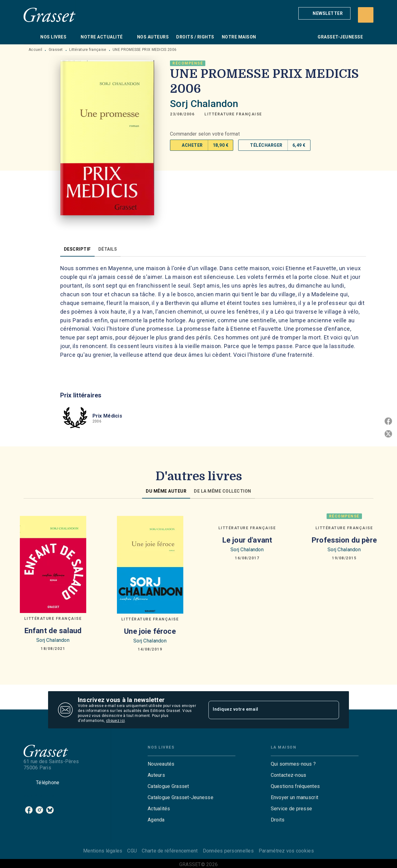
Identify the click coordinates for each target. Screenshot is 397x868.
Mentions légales (103, 851)
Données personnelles (228, 851)
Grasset (56, 50)
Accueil (35, 50)
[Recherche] (366, 15)
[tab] (30, 37)
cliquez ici (115, 721)
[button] (324, 13)
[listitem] (29, 810)
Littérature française (88, 50)
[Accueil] (50, 15)
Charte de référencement (170, 851)
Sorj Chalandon (204, 104)
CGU (132, 851)
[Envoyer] (332, 710)
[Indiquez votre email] (266, 710)
